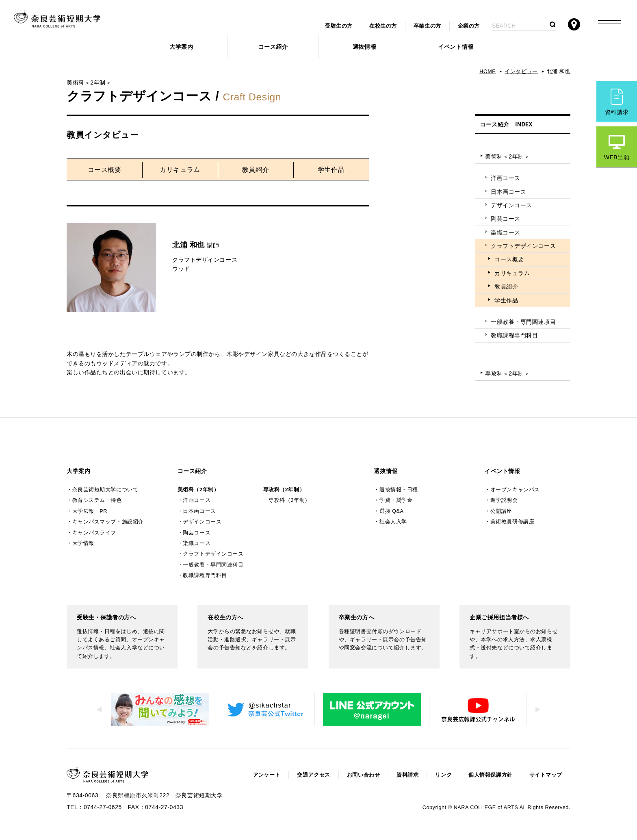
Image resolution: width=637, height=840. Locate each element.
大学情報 (83, 543)
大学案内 (181, 47)
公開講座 (501, 511)
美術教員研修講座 (512, 522)
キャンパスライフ (94, 533)
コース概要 (105, 170)
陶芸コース (506, 219)
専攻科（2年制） (284, 490)
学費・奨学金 (396, 500)
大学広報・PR (90, 511)
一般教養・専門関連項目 (523, 322)
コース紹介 (273, 47)
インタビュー (521, 72)
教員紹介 (256, 170)
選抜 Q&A (391, 511)
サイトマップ (546, 775)
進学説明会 (504, 500)
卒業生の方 (427, 26)
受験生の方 (339, 26)
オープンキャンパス (515, 490)
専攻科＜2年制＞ (507, 373)
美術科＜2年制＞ (507, 156)
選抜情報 (364, 47)
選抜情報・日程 (399, 490)
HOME (487, 72)
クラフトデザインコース (523, 246)
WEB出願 (617, 157)
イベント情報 (456, 47)
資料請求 (617, 112)
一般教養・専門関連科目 (213, 565)
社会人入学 (393, 522)
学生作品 (331, 170)
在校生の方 (383, 26)
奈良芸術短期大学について (105, 490)
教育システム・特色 (97, 500)
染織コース (506, 232)
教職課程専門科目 (514, 335)
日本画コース (508, 192)
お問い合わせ (363, 775)
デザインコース (511, 205)
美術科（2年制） (198, 490)
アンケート (267, 775)
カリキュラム (180, 170)
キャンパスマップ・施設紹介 (108, 522)
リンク (443, 775)
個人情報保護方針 (490, 775)
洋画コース (506, 178)
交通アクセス (313, 775)
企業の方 (469, 26)
